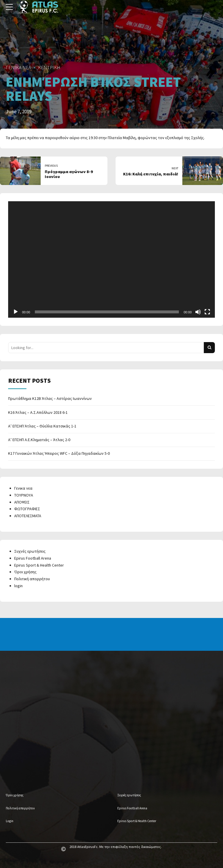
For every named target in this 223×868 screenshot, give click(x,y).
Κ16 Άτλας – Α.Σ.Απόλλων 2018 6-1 (38, 412)
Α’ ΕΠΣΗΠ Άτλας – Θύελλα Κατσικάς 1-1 (42, 426)
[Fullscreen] (207, 312)
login (18, 586)
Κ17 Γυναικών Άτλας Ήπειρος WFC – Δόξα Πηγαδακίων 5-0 (59, 453)
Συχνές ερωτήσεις (30, 551)
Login (10, 821)
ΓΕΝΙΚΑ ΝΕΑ (18, 67)
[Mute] (198, 312)
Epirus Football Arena (33, 558)
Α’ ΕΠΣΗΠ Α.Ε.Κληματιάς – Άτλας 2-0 (39, 440)
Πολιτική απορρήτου (32, 579)
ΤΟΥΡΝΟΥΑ (24, 495)
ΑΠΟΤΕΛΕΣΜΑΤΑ (28, 516)
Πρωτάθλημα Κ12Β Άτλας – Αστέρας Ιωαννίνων (50, 398)
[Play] (16, 312)
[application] (111, 259)
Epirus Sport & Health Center (39, 565)
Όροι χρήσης (25, 572)
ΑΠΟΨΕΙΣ (22, 502)
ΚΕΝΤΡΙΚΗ (49, 67)
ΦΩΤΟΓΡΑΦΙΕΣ (27, 509)
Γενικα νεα (23, 488)
